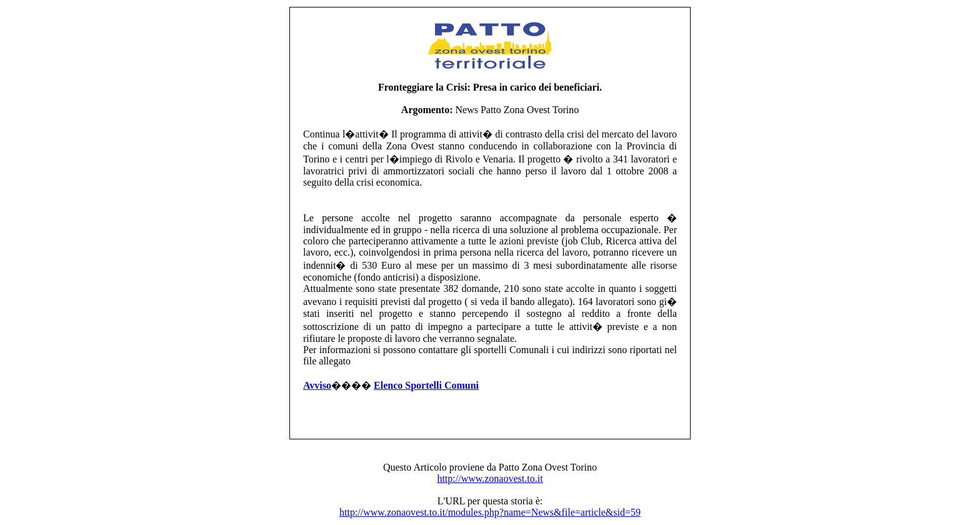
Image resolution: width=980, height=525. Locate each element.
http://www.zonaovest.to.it (490, 478)
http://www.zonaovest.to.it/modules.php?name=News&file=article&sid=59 (490, 512)
